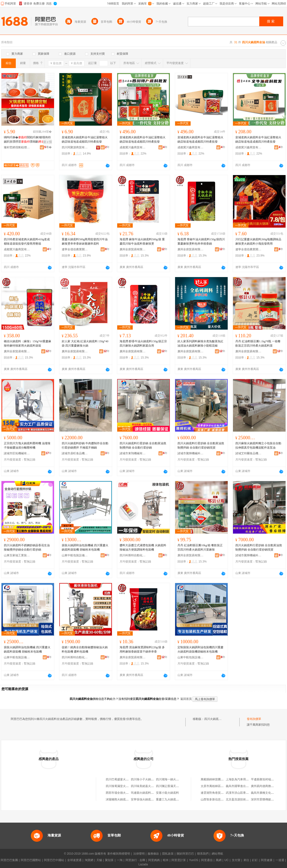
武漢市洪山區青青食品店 (242, 793)
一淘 (120, 860)
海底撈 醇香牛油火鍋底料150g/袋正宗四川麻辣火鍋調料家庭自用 (143, 343)
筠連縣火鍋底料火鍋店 (145, 793)
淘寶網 (89, 860)
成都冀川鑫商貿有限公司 (133, 147)
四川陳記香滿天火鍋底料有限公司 (177, 786)
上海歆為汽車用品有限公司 (243, 779)
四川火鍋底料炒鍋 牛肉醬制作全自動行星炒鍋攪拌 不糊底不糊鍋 (85, 445)
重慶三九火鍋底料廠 (169, 799)
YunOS (193, 860)
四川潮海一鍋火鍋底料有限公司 (176, 779)
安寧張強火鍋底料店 (144, 799)
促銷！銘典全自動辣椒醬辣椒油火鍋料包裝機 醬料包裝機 (85, 649)
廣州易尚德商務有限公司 (267, 786)
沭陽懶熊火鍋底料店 (119, 799)
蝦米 (166, 860)
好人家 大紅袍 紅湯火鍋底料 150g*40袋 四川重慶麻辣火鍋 (85, 343)
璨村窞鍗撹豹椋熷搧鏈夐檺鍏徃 (17, 147)
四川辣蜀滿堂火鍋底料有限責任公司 (129, 786)
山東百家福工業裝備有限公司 (17, 555)
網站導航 (217, 854)
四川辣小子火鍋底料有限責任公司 (152, 779)
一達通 (280, 860)
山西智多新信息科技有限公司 (219, 799)
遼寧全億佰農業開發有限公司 (75, 249)
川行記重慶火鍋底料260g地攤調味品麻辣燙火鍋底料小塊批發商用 (258, 241)
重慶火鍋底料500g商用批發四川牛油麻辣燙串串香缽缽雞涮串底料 (85, 241)
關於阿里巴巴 (185, 854)
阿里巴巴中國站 (54, 860)
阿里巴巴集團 (9, 860)
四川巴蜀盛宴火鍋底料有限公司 (126, 779)
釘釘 (255, 860)
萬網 (219, 860)
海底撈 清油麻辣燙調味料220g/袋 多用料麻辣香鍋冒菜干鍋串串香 (142, 649)
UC (227, 860)
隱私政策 (168, 854)
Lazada (143, 864)
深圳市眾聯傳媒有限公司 (267, 799)
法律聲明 (139, 854)
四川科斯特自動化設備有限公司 (133, 555)
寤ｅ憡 (48, 142)
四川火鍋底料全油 (216, 719)
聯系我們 (203, 854)
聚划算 (109, 860)
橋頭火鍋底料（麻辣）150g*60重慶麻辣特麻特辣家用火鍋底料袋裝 (28, 343)
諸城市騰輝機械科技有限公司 (191, 453)
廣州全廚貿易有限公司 (133, 249)
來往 (246, 860)
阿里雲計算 (179, 860)
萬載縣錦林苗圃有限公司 (216, 779)
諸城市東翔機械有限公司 (133, 453)
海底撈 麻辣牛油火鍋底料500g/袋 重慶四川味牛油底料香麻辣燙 (142, 241)
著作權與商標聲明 (119, 854)
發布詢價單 (254, 719)
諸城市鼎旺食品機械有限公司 (75, 453)
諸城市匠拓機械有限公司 (17, 453)
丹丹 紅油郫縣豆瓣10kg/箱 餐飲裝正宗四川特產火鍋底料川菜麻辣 (200, 547)
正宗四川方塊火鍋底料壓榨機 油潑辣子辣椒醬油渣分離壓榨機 (27, 445)
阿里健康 (267, 860)
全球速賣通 (74, 860)
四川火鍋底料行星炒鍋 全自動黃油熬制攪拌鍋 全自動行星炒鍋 (143, 445)
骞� (48, 147)
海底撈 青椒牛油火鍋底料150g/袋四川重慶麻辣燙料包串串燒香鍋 (201, 241)
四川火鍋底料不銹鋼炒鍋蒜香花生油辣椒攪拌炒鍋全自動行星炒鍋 (27, 547)
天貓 (99, 860)
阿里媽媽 (154, 860)
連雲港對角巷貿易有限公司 (218, 793)
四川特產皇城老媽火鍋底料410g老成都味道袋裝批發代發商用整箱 (27, 241)
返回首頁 (186, 699)
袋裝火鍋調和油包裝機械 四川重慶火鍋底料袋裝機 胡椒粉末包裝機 (85, 547)
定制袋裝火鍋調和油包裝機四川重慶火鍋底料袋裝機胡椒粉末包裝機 (200, 649)
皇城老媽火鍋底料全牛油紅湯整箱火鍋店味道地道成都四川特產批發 (85, 139)
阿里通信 (207, 860)
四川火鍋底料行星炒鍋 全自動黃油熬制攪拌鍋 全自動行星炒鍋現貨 (201, 445)
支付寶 (236, 860)
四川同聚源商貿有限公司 (75, 147)
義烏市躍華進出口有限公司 (243, 786)
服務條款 (153, 854)
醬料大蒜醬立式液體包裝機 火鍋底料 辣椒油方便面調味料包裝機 (143, 547)
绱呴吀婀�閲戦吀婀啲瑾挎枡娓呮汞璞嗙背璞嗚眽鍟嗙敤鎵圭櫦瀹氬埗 (27, 140)
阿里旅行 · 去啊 (135, 860)
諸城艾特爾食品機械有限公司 (248, 453)
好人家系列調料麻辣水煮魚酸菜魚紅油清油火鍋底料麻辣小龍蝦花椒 (200, 343)
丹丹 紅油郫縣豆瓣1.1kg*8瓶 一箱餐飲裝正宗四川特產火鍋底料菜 (258, 343)
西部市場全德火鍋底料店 (121, 793)
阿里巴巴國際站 (31, 860)
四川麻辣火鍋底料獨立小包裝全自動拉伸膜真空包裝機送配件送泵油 (258, 445)
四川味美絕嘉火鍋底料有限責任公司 (154, 786)
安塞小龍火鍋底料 (167, 793)
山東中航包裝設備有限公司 (75, 555)
